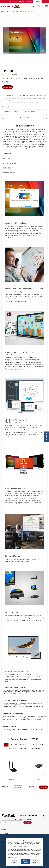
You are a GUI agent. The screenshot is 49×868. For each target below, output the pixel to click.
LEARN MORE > (10, 238)
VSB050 (39, 779)
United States (28, 819)
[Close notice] (41, 840)
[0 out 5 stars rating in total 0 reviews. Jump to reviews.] (9, 75)
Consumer (37, 2)
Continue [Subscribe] (27, 823)
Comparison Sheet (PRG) (11, 112)
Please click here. (38, 146)
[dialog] (24, 851)
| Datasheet (25, 111)
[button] (5, 40)
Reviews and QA (10, 173)
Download (8, 168)
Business (30, 2)
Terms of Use (25, 846)
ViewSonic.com (13, 2)
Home (3, 12)
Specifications (9, 163)
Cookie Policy (17, 846)
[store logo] (17, 6)
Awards (6, 158)
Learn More (9, 505)
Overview (7, 153)
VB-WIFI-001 (13, 779)
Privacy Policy (11, 846)
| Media (33, 111)
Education (22, 2)
